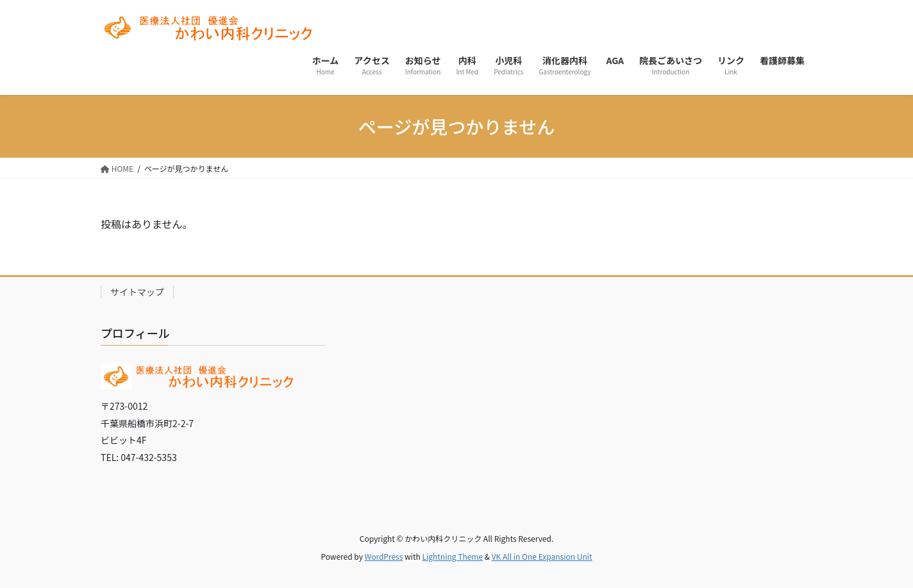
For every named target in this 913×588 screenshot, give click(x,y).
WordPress (384, 556)
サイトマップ (137, 292)
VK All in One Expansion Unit (542, 556)
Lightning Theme (452, 556)
